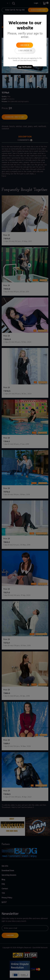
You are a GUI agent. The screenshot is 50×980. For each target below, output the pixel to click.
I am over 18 (25, 45)
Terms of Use (18, 61)
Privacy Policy (32, 61)
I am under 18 (25, 51)
